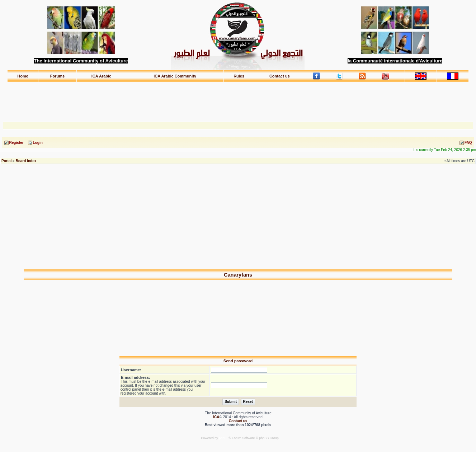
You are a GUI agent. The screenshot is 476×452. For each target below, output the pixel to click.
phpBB (224, 438)
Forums (57, 76)
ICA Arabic (101, 76)
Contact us (280, 76)
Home (23, 76)
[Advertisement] (238, 99)
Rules (239, 76)
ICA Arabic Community (175, 76)
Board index (26, 161)
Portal (6, 161)
